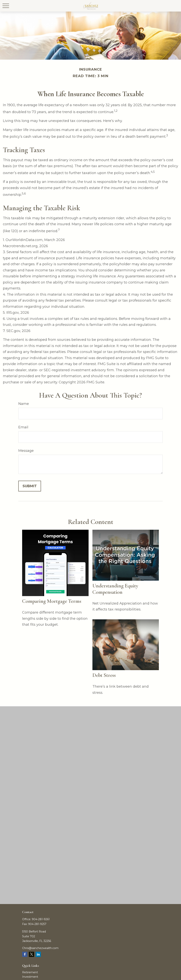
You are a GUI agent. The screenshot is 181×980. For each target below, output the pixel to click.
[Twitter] (31, 954)
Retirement (30, 972)
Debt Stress (104, 675)
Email (23, 427)
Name (24, 404)
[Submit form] (30, 486)
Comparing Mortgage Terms (52, 601)
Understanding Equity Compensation (115, 589)
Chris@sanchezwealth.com (40, 948)
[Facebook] (25, 954)
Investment (30, 977)
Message (26, 451)
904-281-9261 (41, 919)
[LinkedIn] (38, 954)
